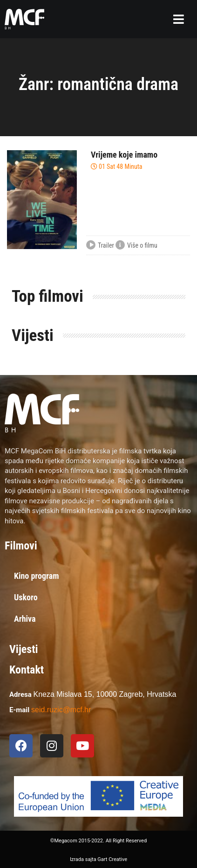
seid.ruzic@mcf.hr (61, 710)
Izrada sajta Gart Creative (98, 859)
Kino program (37, 576)
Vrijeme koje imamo (124, 155)
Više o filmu (136, 246)
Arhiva (25, 619)
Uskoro (26, 597)
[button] (179, 19)
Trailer (100, 246)
